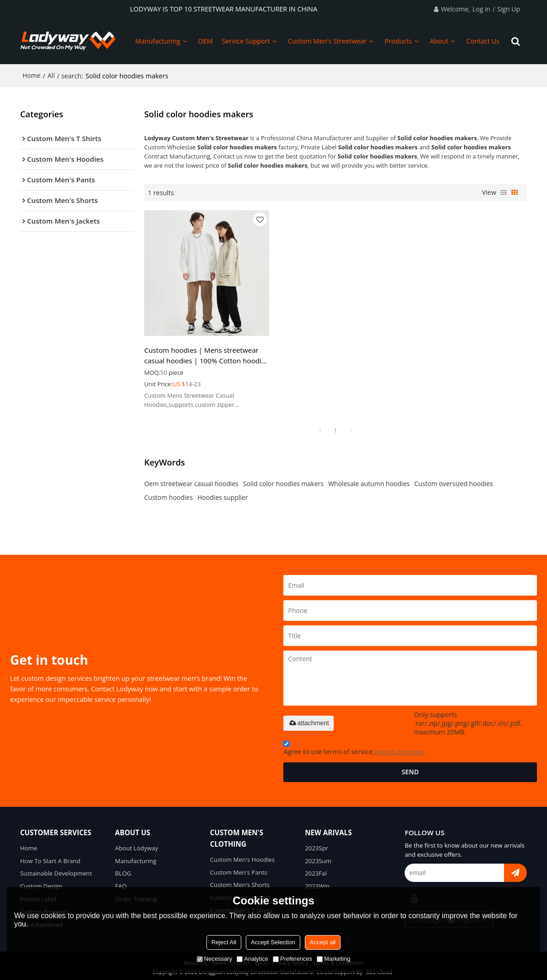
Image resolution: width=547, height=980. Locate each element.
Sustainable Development (56, 870)
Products (398, 41)
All (51, 75)
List (504, 192)
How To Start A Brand (50, 857)
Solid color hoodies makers (283, 480)
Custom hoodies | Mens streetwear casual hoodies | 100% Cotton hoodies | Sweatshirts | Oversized (201, 352)
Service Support (246, 41)
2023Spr (317, 844)
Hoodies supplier (222, 494)
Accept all (323, 942)
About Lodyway (136, 844)
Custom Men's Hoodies (243, 856)
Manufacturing (157, 41)
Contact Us (483, 41)
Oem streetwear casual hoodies (191, 480)
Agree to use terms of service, (354, 746)
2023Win (317, 883)
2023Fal (316, 870)
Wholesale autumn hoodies (369, 480)
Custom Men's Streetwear (327, 41)
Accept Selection (273, 942)
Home (32, 75)
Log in (481, 9)
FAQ (121, 883)
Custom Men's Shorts (240, 881)
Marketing (333, 959)
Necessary (214, 959)
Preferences (292, 959)
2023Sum (318, 857)
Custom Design (41, 883)
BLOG (123, 870)
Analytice (252, 959)
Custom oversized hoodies (454, 480)
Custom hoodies (168, 494)
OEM (206, 41)
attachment (308, 719)
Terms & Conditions (400, 748)
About (439, 41)
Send (410, 768)
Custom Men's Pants (239, 869)
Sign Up (509, 9)
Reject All (224, 942)
